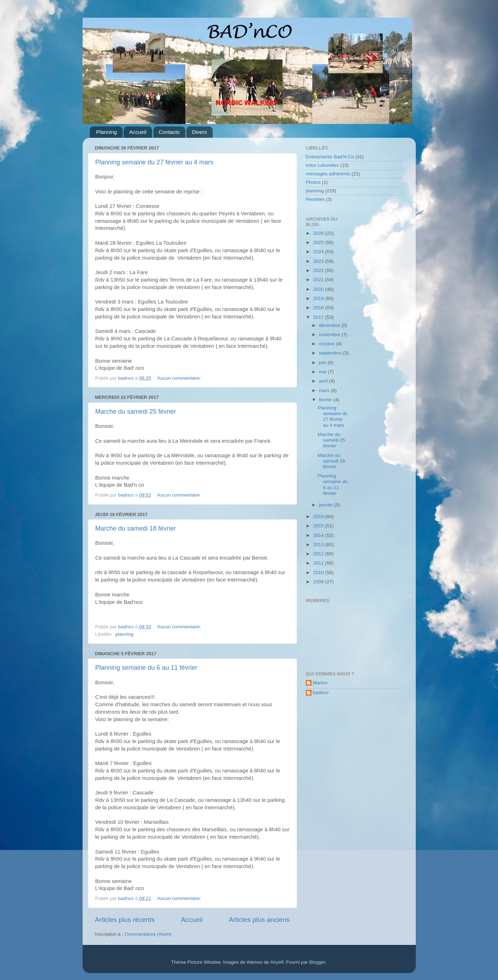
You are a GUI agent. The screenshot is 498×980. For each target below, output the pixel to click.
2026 (319, 233)
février (326, 400)
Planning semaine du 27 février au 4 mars (154, 162)
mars (325, 390)
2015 (319, 526)
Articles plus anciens (259, 920)
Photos (313, 182)
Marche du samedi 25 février (136, 412)
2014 (319, 535)
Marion (320, 683)
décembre (330, 325)
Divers (199, 132)
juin (323, 362)
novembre (330, 335)
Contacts (169, 132)
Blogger (317, 962)
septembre (331, 353)
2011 (319, 563)
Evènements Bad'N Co (330, 157)
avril (324, 381)
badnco (321, 693)
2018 (319, 308)
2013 (319, 545)
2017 (319, 317)
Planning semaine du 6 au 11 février (146, 668)
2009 (319, 582)
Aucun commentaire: (180, 378)
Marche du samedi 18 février (136, 528)
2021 (319, 280)
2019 (319, 298)
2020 (319, 289)
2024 (319, 252)
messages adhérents (328, 174)
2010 (319, 573)
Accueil (138, 132)
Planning (106, 132)
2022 (319, 270)
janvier (327, 505)
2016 (319, 517)
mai (324, 372)
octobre (328, 344)
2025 (319, 242)
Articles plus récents (125, 920)
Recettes (315, 199)
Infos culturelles (323, 165)
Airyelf (277, 962)
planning (125, 634)
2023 (319, 261)
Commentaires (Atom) (148, 934)
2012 (319, 554)
